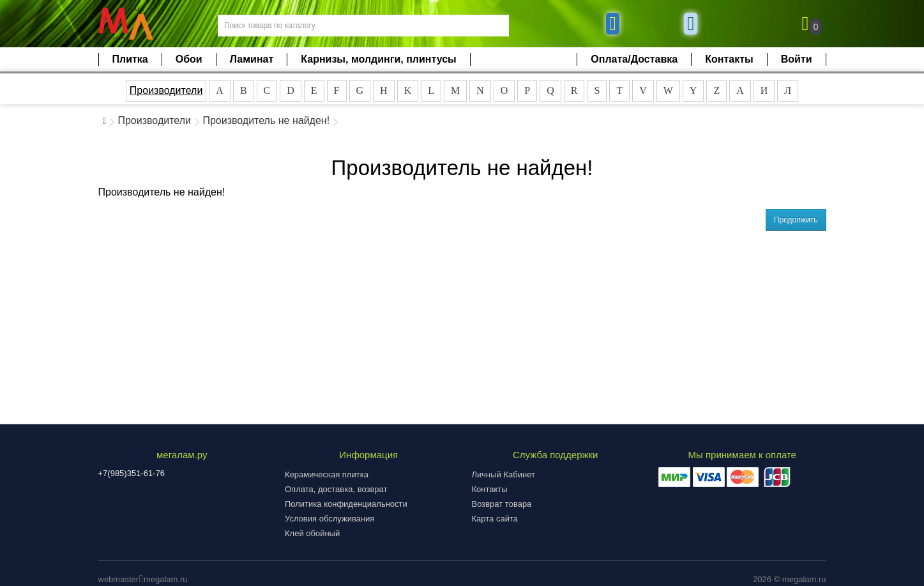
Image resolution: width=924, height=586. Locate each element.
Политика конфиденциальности (346, 504)
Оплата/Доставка (634, 59)
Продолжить (796, 220)
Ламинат (252, 59)
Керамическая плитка (327, 474)
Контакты (729, 59)
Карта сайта (495, 519)
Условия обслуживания (329, 519)
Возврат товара (502, 504)
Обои (189, 59)
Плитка (130, 59)
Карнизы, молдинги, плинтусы (378, 59)
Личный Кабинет (504, 474)
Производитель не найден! (266, 120)
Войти (797, 59)
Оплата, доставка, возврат (336, 489)
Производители (166, 90)
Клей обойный (312, 533)
